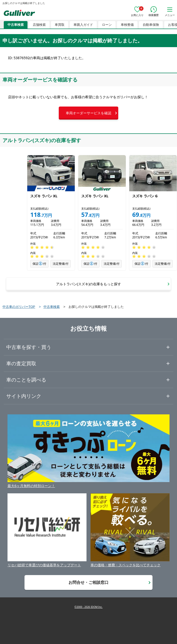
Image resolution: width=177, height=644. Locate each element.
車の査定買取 (21, 363)
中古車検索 (16, 25)
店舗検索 (39, 25)
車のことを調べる (26, 380)
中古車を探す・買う (29, 347)
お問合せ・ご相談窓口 (88, 582)
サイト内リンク (24, 396)
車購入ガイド (83, 25)
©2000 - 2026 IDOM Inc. (88, 607)
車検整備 (127, 25)
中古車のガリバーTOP (19, 307)
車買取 (60, 25)
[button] (88, 113)
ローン (107, 25)
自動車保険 (151, 25)
